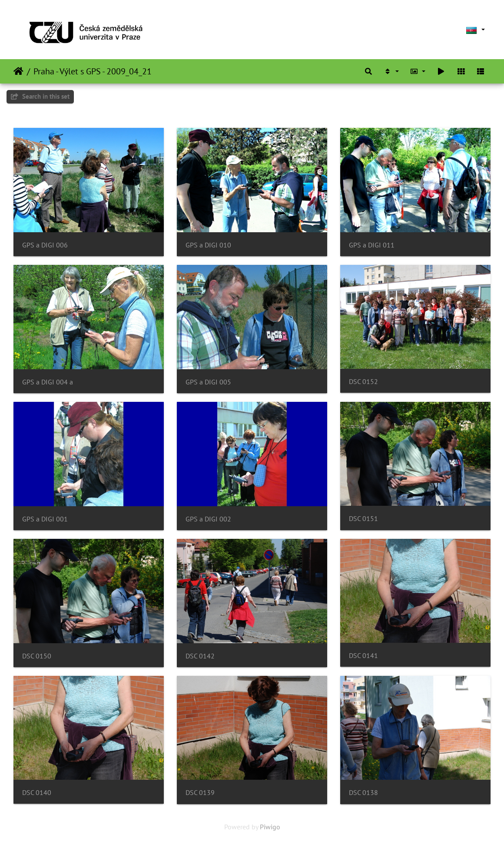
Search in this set (40, 96)
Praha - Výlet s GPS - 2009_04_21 (93, 71)
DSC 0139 (200, 793)
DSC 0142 (200, 656)
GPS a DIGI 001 (45, 519)
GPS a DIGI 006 (45, 245)
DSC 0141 (363, 656)
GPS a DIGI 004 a (48, 382)
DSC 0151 (363, 519)
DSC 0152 (363, 382)
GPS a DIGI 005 (208, 382)
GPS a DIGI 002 (208, 519)
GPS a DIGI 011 (372, 245)
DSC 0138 (363, 793)
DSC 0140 (37, 793)
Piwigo (270, 827)
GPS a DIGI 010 (208, 245)
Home (18, 71)
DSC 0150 (37, 656)
